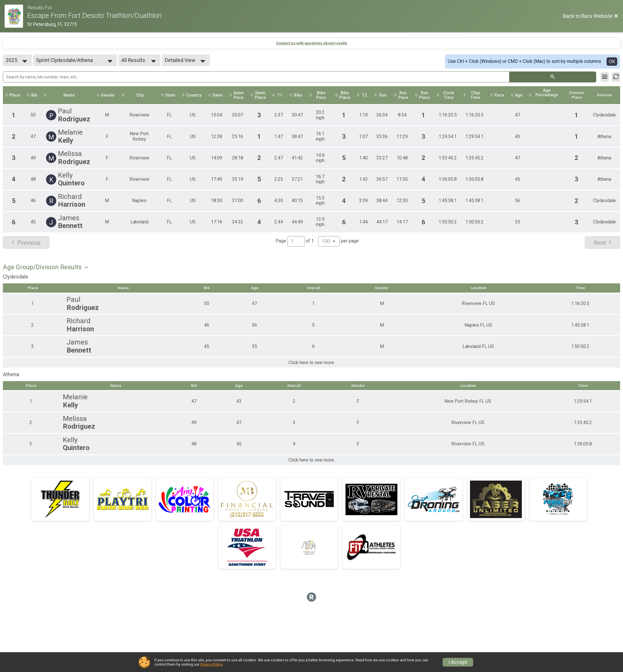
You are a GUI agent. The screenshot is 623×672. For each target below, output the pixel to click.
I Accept (458, 662)
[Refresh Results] (616, 77)
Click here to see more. (312, 364)
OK (612, 62)
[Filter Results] (605, 77)
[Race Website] (16, 16)
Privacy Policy (211, 664)
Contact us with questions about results (312, 43)
